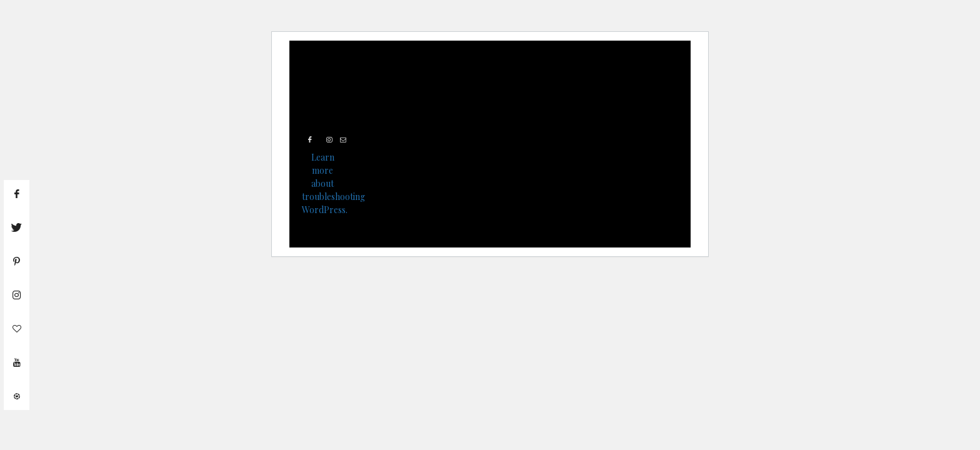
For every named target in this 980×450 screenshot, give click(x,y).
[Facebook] (311, 140)
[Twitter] (320, 140)
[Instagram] (331, 140)
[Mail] (344, 140)
